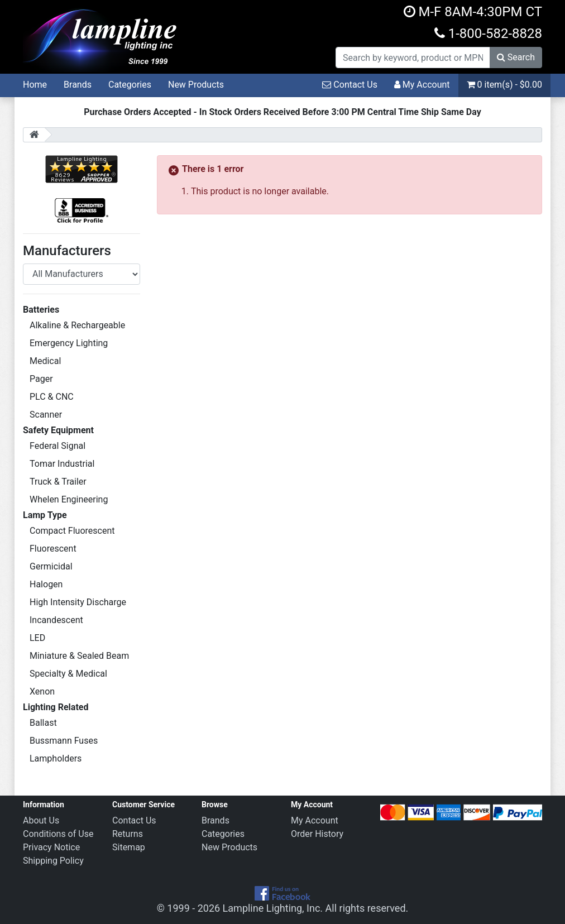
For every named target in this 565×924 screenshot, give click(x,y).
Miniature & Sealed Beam (79, 656)
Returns (128, 834)
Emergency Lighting (69, 343)
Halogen (46, 584)
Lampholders (56, 758)
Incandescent (56, 620)
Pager (41, 379)
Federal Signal (58, 446)
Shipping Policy (53, 861)
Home (35, 85)
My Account (422, 85)
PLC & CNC (52, 397)
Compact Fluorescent (72, 531)
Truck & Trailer (58, 482)
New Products (196, 85)
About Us (41, 820)
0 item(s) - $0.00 (504, 85)
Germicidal (51, 566)
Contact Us (350, 85)
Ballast (43, 723)
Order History (317, 834)
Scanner (46, 415)
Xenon (42, 691)
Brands (78, 85)
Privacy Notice (51, 847)
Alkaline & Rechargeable (77, 325)
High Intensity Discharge (78, 602)
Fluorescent (53, 549)
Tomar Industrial (62, 464)
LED (37, 638)
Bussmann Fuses (64, 741)
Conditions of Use (58, 834)
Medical (45, 361)
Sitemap (129, 847)
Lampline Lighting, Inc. (273, 908)
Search (516, 57)
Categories (130, 85)
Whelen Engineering (69, 499)
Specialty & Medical (68, 674)
